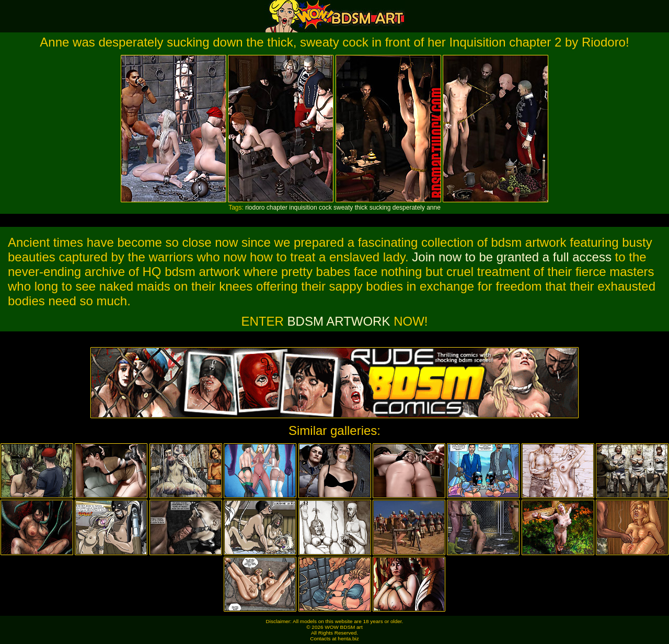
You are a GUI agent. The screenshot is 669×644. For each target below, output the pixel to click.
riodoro (255, 208)
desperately (409, 208)
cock (325, 208)
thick (361, 208)
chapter (277, 208)
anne (434, 208)
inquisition (303, 208)
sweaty (343, 208)
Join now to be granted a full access (512, 257)
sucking (380, 208)
